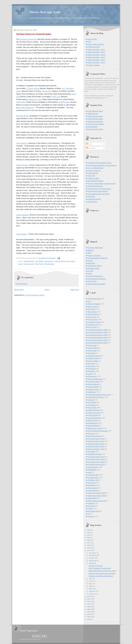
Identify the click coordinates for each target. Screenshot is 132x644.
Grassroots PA (93, 173)
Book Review (92, 312)
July (90, 578)
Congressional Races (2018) (98, 343)
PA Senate (92, 452)
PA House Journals (95, 436)
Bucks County (93, 319)
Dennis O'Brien (93, 361)
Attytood (91, 250)
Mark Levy (56, 97)
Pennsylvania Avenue (95, 276)
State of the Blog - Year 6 (97, 62)
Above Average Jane (45, 12)
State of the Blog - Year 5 (97, 60)
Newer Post (19, 290)
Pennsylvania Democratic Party (99, 194)
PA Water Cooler (94, 268)
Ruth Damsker (49, 264)
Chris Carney (92, 327)
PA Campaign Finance (96, 181)
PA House (91, 433)
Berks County (93, 306)
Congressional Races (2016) (98, 340)
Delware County (94, 358)
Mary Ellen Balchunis (25, 108)
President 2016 (93, 480)
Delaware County (94, 356)
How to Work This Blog (96, 44)
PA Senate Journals (95, 454)
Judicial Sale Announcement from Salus (102, 571)
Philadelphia (92, 470)
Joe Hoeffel (39, 261)
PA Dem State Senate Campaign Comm (102, 183)
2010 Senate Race (94, 299)
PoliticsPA (91, 196)
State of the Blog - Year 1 (97, 50)
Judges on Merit (94, 178)
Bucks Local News (94, 255)
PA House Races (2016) (96, 446)
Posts (89, 144)
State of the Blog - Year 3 (97, 55)
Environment (92, 376)
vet (89, 514)
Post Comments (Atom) (35, 295)
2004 (89, 619)
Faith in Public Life (94, 171)
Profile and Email (94, 47)
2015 (89, 548)
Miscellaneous (93, 423)
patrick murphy (29, 264)
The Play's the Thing (96, 566)
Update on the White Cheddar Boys (101, 576)
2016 (89, 545)
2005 (89, 617)
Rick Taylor (39, 264)
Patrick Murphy (22, 165)
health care (92, 392)
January (92, 594)
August (91, 563)
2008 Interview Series (95, 116)
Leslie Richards (22, 215)
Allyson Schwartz (94, 304)
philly (90, 472)
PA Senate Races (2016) (97, 462)
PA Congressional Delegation (98, 431)
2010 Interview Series (95, 111)
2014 (89, 550)
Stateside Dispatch (94, 199)
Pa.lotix (91, 271)
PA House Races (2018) (96, 449)
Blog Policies (92, 39)
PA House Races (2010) (96, 439)
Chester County (93, 325)
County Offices (93, 348)
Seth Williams (93, 127)
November (93, 555)
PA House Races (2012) (96, 441)
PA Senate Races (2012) (97, 457)
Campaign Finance (95, 322)
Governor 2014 (93, 389)
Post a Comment (21, 284)
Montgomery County (95, 428)
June (91, 581)
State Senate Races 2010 (97, 501)
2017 (89, 543)
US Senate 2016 (94, 511)
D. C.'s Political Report (96, 168)
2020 (89, 538)
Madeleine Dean (35, 99)
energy (90, 374)
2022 (89, 532)
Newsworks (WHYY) (95, 266)
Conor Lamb (92, 345)
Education (91, 371)
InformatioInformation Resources (99, 395)
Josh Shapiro (22, 143)
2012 (89, 599)
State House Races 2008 (97, 493)
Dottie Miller (21, 102)
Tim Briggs (92, 506)
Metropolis (92, 263)
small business (93, 490)
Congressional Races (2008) (98, 330)
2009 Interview (93, 114)
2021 (89, 535)
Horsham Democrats (28, 39)
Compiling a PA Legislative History (100, 163)
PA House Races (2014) (96, 444)
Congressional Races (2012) (98, 335)
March (91, 589)
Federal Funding (94, 382)
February (92, 591)
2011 (89, 601)
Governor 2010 (93, 387)
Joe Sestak (92, 405)
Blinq (90, 253)
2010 (89, 604)
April (91, 586)
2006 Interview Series (95, 121)
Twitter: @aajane (94, 65)
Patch (90, 274)
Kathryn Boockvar (94, 413)
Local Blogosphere (94, 418)
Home (47, 290)
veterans (91, 516)
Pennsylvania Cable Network (98, 191)
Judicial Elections (94, 410)
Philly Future (92, 281)
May (91, 584)
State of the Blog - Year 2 (97, 52)
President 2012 (93, 477)
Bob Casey (92, 309)
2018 (89, 540)
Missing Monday (94, 426)
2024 (89, 530)
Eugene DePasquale (95, 379)
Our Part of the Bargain (96, 124)
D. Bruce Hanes (33, 88)
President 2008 (93, 475)
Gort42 (90, 261)
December (93, 553)
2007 (89, 612)
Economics (92, 366)
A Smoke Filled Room (95, 248)
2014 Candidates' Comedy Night (100, 568)
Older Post (75, 290)
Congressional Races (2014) (98, 338)
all (89, 301)
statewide (91, 503)
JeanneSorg (47, 91)
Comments (91, 148)
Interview (91, 400)
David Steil (92, 353)
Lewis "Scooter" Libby (96, 129)
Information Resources (96, 397)
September (93, 561)
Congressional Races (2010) (98, 332)
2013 (89, 596)
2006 (89, 614)
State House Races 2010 (97, 496)
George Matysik (93, 384)
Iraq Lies (46, 187)
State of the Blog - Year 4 (97, 57)
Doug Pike (92, 363)
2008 (89, 609)
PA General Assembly (95, 186)
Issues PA (91, 176)
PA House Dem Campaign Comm (100, 189)
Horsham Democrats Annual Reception (34, 34)
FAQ (90, 42)
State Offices (92, 498)
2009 (89, 607)
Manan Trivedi (93, 420)
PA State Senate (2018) (96, 464)
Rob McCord (92, 485)
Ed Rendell (92, 369)
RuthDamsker (64, 102)
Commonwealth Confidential (98, 258)
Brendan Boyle (22, 116)
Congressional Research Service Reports (102, 165)
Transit (90, 508)
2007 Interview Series (95, 119)
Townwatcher (92, 202)
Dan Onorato (92, 351)
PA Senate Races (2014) (97, 459)
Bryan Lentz (92, 317)
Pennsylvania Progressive (97, 279)
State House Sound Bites (97, 284)
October (92, 558)
